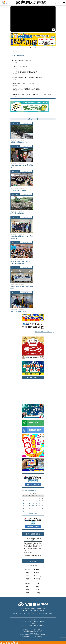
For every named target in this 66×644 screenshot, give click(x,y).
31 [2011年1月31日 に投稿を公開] (23, 511)
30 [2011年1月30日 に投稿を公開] (43, 508)
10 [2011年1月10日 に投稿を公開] (23, 503)
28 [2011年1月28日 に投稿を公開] (36, 508)
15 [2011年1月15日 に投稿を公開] (39, 503)
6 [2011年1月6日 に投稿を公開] (33, 501)
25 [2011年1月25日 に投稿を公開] (27, 508)
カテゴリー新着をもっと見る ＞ (44, 332)
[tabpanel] (33, 40)
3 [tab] (33, 47)
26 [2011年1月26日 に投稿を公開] (30, 508)
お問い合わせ (17, 614)
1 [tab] (28, 47)
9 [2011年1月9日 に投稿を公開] (43, 501)
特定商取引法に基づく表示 (46, 614)
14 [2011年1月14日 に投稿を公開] (36, 503)
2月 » (35, 513)
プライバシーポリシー (30, 614)
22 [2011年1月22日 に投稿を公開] (39, 506)
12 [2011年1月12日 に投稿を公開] (30, 503)
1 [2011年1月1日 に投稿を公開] (39, 498)
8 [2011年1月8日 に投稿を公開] (39, 501)
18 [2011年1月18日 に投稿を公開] (27, 506)
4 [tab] (36, 47)
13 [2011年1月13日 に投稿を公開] (33, 503)
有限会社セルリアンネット (36, 632)
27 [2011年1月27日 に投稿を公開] (33, 508)
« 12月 (31, 513)
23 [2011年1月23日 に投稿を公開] (43, 506)
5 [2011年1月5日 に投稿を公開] (30, 501)
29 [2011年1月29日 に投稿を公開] (39, 508)
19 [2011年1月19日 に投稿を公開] (30, 506)
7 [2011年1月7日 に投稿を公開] (36, 501)
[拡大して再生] (53, 30)
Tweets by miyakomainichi (29, 490)
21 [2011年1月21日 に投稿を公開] (36, 506)
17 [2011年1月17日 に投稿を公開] (23, 506)
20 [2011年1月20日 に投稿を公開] (33, 506)
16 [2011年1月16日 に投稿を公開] (43, 503)
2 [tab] (30, 47)
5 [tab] (38, 47)
